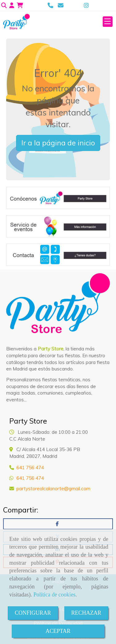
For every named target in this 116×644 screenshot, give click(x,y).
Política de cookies (54, 595)
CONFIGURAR (33, 613)
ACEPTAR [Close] (58, 631)
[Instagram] (86, 5)
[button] (12, 6)
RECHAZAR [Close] (86, 613)
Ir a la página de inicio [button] (58, 143)
